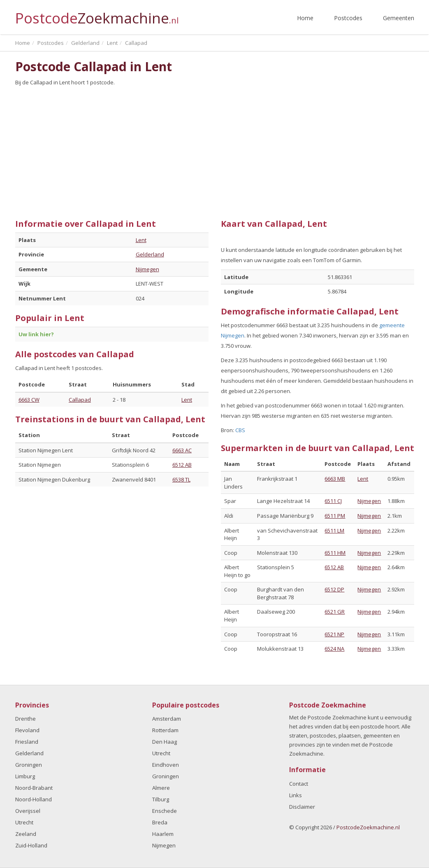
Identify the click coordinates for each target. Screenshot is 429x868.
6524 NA (334, 649)
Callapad (80, 400)
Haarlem (163, 834)
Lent (141, 240)
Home (305, 18)
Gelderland (150, 254)
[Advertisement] (215, 149)
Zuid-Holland (31, 845)
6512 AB (182, 465)
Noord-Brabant (34, 788)
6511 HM (335, 553)
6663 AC (182, 450)
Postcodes (348, 18)
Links (296, 795)
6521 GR (335, 612)
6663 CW (29, 400)
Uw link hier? (36, 334)
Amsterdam (167, 719)
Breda (160, 822)
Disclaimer (302, 807)
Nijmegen (147, 269)
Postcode (97, 15)
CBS (240, 430)
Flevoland (27, 730)
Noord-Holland (34, 799)
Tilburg (161, 799)
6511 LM (334, 531)
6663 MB (335, 479)
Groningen (29, 765)
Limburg (25, 776)
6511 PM (335, 516)
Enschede (165, 811)
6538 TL (181, 479)
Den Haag (165, 742)
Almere (161, 788)
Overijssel (28, 811)
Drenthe (26, 719)
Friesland (27, 742)
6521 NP (334, 634)
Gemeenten (399, 18)
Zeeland (26, 834)
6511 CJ (333, 501)
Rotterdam (165, 730)
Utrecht (24, 822)
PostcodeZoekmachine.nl (368, 827)
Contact (299, 784)
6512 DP (334, 589)
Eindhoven (166, 765)
